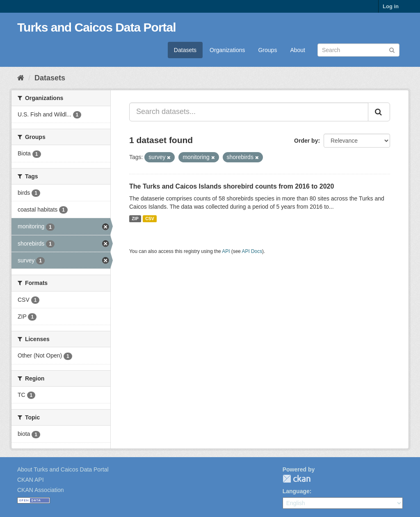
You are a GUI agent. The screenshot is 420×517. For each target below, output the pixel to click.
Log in (391, 6)
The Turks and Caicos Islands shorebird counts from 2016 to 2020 (232, 186)
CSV (150, 219)
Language (296, 491)
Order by (306, 141)
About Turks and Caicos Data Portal (63, 469)
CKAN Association (41, 490)
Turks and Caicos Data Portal (97, 27)
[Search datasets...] (249, 112)
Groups (267, 50)
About (298, 50)
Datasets (185, 50)
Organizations (227, 50)
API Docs (252, 251)
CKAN (297, 479)
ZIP (135, 219)
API (226, 251)
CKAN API (31, 480)
